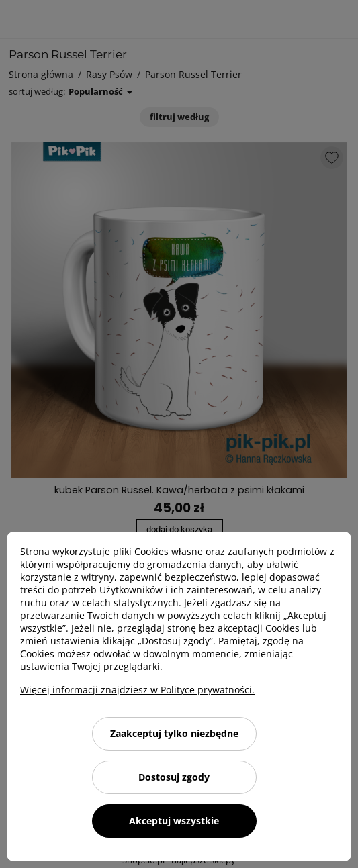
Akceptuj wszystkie (174, 821)
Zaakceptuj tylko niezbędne (174, 733)
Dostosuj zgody (174, 777)
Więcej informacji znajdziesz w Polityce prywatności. (137, 690)
